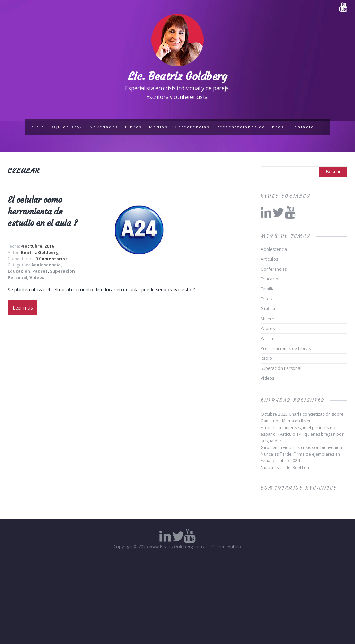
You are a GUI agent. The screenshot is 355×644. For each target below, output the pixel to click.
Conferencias (192, 127)
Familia (268, 289)
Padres (40, 271)
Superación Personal (281, 368)
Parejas (268, 338)
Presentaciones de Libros (250, 127)
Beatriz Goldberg (40, 252)
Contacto (303, 127)
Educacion (19, 271)
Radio (266, 358)
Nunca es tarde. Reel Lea (285, 468)
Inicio (37, 127)
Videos (37, 277)
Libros (133, 127)
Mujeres (269, 319)
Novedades (104, 127)
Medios (158, 127)
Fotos (266, 299)
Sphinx (234, 546)
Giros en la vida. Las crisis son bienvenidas (302, 447)
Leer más (23, 308)
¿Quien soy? (67, 127)
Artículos (269, 259)
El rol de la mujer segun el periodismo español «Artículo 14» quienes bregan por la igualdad (302, 434)
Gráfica (268, 309)
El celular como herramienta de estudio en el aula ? (42, 211)
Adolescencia (46, 265)
